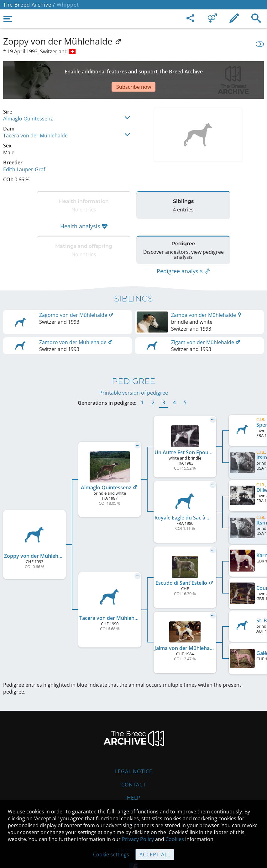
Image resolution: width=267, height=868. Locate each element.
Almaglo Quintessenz (28, 97)
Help (134, 776)
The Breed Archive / (29, 5)
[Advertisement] (133, 69)
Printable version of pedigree (134, 371)
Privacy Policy (138, 839)
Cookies (175, 839)
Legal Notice (134, 749)
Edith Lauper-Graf (24, 147)
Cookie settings (111, 855)
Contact (134, 763)
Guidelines (134, 789)
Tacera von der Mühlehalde (35, 114)
